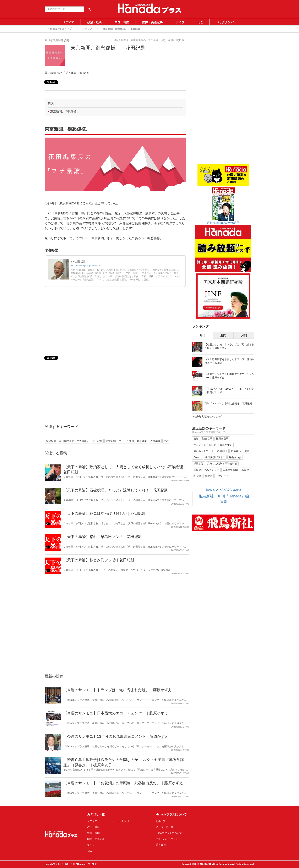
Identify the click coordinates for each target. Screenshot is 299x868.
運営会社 (161, 845)
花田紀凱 (78, 261)
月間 (244, 335)
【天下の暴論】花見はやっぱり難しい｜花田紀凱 (104, 513)
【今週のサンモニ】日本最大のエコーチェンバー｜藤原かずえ (116, 713)
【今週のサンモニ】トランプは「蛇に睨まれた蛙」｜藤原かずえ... (229, 346)
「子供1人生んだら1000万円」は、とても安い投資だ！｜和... (229, 391)
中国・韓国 (122, 22)
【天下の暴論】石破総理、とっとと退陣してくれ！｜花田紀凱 (116, 490)
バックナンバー (226, 22)
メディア (68, 22)
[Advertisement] (115, 325)
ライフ (180, 22)
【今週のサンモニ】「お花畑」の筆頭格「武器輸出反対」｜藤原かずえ (123, 783)
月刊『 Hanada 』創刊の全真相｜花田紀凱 (228, 404)
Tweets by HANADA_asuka (223, 490)
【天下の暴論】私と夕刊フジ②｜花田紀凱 (99, 560)
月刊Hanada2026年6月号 (223, 223)
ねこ (200, 22)
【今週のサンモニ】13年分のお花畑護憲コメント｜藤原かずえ (116, 736)
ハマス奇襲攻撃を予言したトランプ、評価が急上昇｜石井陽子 (229, 361)
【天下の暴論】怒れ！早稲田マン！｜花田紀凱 (103, 537)
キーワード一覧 (164, 827)
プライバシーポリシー (168, 839)
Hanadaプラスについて (169, 833)
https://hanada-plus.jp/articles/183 (86, 266)
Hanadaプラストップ (60, 29)
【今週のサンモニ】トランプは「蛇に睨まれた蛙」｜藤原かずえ (118, 690)
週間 (223, 335)
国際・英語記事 (152, 22)
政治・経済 (94, 22)
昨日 (202, 335)
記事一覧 (161, 821)
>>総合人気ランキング (207, 417)
